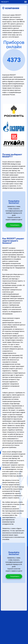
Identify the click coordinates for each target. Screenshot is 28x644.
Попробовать (15, 225)
